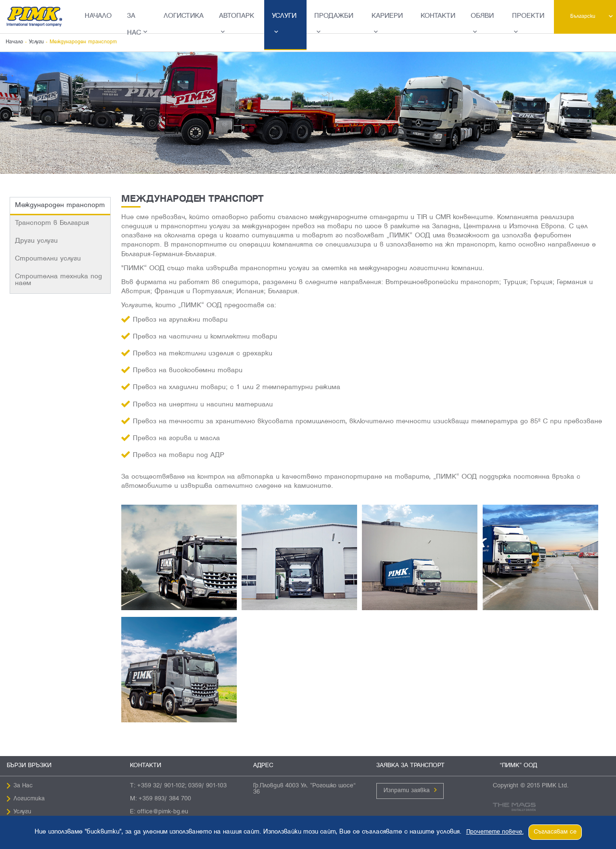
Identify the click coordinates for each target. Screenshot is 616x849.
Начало (98, 16)
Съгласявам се (555, 832)
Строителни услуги (48, 259)
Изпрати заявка (407, 791)
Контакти (438, 16)
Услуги (284, 16)
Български (583, 16)
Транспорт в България (52, 223)
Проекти (528, 16)
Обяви (482, 16)
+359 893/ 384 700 (165, 799)
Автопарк (237, 16)
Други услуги (36, 241)
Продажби (334, 16)
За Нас (134, 25)
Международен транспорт (60, 205)
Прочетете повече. (495, 832)
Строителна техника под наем (58, 280)
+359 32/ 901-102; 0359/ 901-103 (182, 786)
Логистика (184, 16)
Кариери (387, 16)
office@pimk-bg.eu (163, 812)
